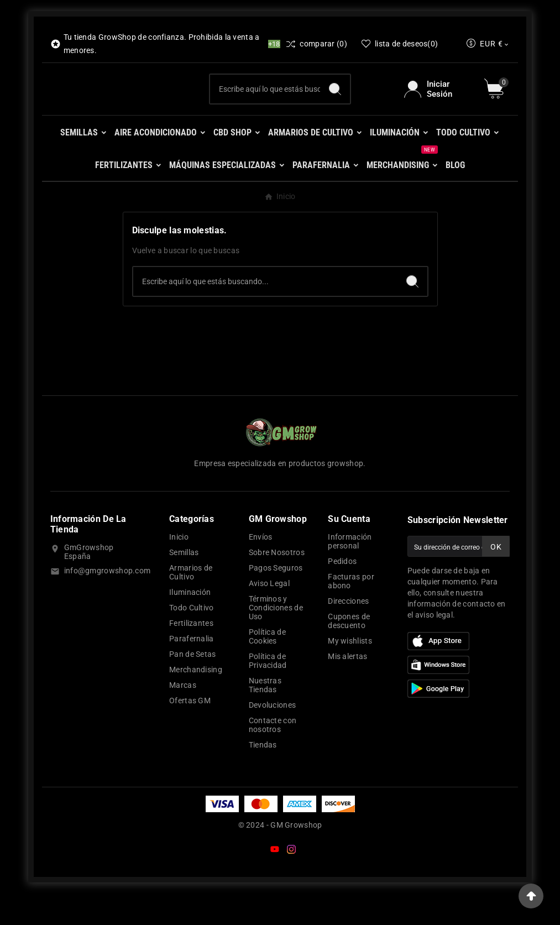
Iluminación (190, 623)
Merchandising (196, 701)
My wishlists (350, 672)
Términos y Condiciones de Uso (276, 639)
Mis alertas (347, 687)
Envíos (261, 568)
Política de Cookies (267, 667)
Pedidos (342, 592)
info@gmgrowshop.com (108, 602)
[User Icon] (438, 104)
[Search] (335, 104)
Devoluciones (273, 736)
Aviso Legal (269, 614)
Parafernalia (192, 670)
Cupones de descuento (349, 652)
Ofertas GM (190, 731)
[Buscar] (265, 104)
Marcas (183, 716)
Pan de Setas (193, 685)
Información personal (350, 572)
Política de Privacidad (268, 692)
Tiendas (263, 776)
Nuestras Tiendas (265, 716)
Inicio (179, 568)
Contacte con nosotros (273, 756)
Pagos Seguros (276, 599)
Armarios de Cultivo (191, 603)
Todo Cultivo (192, 639)
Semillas (184, 583)
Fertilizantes (191, 654)
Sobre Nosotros (277, 583)
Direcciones (348, 632)
